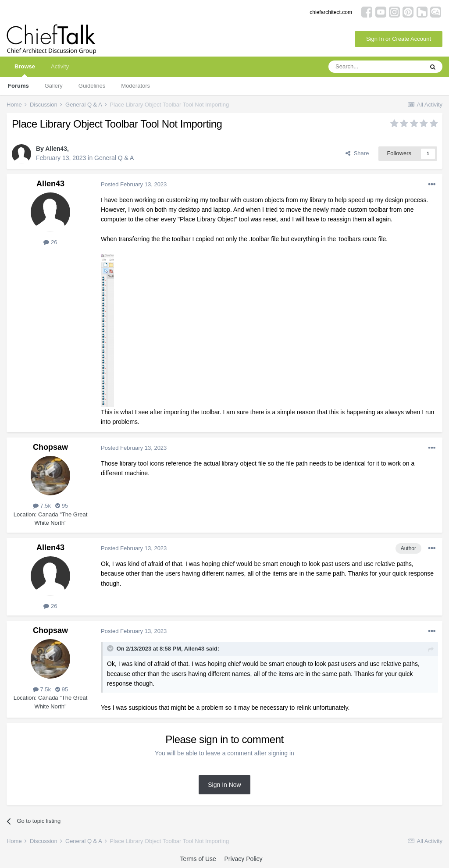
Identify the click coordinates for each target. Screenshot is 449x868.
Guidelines (92, 86)
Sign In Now (224, 785)
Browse (25, 70)
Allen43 (56, 149)
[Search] (376, 67)
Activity (60, 66)
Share (357, 153)
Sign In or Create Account (399, 39)
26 (50, 242)
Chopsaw (50, 447)
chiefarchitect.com (331, 12)
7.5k (42, 506)
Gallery (54, 86)
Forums (18, 86)
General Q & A (114, 158)
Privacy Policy (243, 859)
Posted (134, 184)
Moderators (135, 86)
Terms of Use (198, 859)
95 (62, 506)
